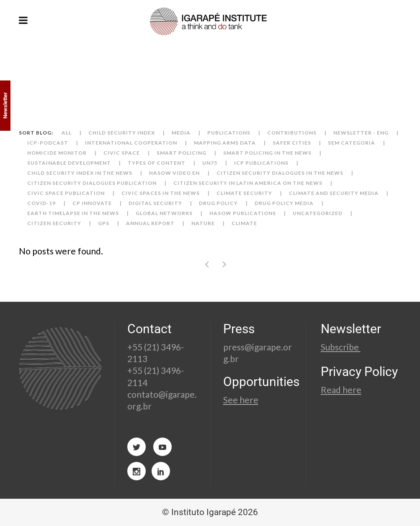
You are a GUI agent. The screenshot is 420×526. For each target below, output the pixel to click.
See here (241, 400)
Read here (341, 390)
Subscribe (341, 347)
